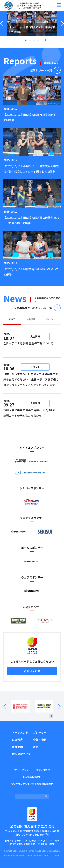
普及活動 (17, 747)
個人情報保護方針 (32, 777)
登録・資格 (40, 740)
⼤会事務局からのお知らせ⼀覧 (33, 308)
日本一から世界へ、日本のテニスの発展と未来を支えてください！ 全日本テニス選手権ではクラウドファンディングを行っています (31, 379)
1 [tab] (26, 40)
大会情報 (31, 319)
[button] (59, 5)
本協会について (22, 754)
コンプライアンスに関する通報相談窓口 (32, 784)
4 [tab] (38, 40)
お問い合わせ (32, 671)
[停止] (51, 716)
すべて (12, 319)
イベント (51, 319)
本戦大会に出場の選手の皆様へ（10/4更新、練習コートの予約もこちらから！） (31, 415)
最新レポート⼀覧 (41, 70)
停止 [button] (46, 40)
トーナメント (20, 732)
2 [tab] (30, 40)
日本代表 (17, 740)
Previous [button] (2, 28)
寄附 (36, 747)
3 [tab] (34, 40)
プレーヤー (40, 732)
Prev (7, 706)
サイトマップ (22, 770)
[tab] (12, 320)
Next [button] (62, 28)
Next (57, 706)
